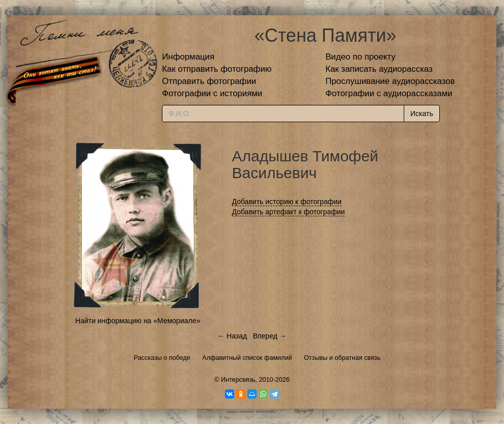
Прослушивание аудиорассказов (390, 81)
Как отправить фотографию (217, 69)
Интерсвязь (238, 380)
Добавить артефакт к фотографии (289, 212)
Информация (188, 57)
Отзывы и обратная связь (342, 358)
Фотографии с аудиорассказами (389, 93)
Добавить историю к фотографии (287, 202)
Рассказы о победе (162, 358)
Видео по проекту (360, 57)
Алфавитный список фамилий (247, 358)
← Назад (232, 336)
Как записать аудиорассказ (379, 69)
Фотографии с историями (212, 93)
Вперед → (270, 336)
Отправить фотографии (209, 81)
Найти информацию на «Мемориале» (138, 321)
